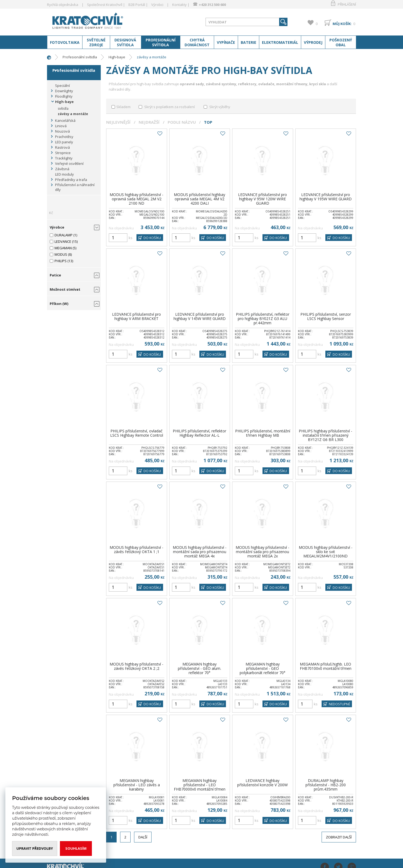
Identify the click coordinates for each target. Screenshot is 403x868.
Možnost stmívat (65, 289)
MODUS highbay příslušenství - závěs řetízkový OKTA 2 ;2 (136, 666)
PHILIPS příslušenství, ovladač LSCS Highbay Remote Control (137, 433)
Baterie (249, 42)
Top (208, 122)
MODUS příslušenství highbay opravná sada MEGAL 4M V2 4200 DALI (199, 199)
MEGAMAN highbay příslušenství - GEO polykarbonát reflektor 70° (262, 668)
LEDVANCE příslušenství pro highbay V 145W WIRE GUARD (200, 316)
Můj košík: (342, 24)
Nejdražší (149, 122)
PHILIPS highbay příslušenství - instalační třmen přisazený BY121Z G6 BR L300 (325, 435)
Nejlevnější (118, 122)
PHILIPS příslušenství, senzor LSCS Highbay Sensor (326, 316)
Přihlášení (347, 4)
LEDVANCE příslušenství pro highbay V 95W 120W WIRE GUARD (262, 199)
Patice (55, 275)
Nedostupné (339, 704)
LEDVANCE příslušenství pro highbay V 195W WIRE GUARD (326, 197)
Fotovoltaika (65, 42)
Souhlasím (76, 848)
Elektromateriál (280, 42)
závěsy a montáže (152, 57)
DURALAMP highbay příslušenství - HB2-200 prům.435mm (326, 785)
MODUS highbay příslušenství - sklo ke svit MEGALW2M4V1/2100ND (326, 552)
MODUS (61, 254)
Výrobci (157, 5)
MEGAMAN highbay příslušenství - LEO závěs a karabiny (137, 785)
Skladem (123, 107)
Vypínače (226, 42)
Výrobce (57, 227)
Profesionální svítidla (161, 42)
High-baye (117, 57)
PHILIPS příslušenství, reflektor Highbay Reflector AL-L (199, 433)
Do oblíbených (160, 134)
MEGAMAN (63, 248)
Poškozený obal (341, 42)
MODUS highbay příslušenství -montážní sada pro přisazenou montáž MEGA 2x (262, 552)
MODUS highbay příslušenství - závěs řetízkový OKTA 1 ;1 (136, 549)
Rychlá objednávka (63, 5)
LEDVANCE (63, 241)
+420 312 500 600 (212, 5)
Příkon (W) (59, 304)
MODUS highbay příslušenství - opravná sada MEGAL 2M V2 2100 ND (136, 199)
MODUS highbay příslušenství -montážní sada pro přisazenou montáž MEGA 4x (200, 552)
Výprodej (313, 42)
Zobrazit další (339, 837)
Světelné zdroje (96, 42)
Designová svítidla (125, 42)
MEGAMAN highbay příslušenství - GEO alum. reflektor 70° (199, 668)
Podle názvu (182, 122)
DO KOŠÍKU (152, 238)
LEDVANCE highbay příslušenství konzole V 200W (262, 783)
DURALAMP (64, 235)
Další (143, 837)
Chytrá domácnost (197, 42)
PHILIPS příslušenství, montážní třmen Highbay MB (263, 433)
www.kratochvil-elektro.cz (90, 21)
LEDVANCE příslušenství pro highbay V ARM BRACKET (136, 316)
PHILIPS (61, 261)
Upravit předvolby (35, 848)
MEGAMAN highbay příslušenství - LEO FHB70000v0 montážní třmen (200, 785)
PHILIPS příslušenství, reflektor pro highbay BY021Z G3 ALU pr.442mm (263, 319)
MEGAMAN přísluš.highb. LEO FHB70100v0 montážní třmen (326, 666)
